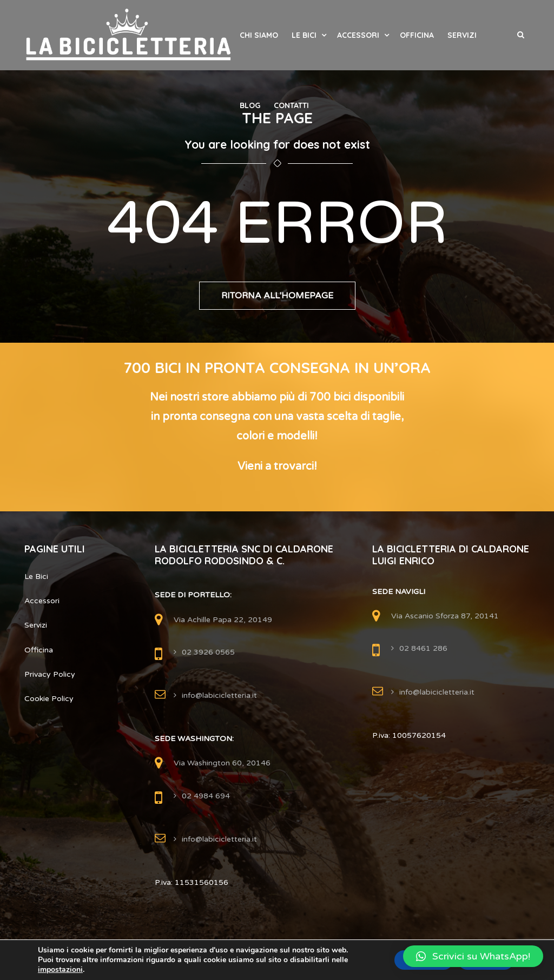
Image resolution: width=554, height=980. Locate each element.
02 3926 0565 (208, 652)
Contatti (291, 105)
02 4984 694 (206, 796)
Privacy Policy (50, 674)
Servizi (462, 35)
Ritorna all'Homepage (277, 296)
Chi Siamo (259, 35)
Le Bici (304, 35)
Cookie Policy (49, 699)
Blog (250, 105)
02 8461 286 (423, 648)
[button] (473, 956)
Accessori (358, 35)
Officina (417, 35)
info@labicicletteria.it (219, 695)
